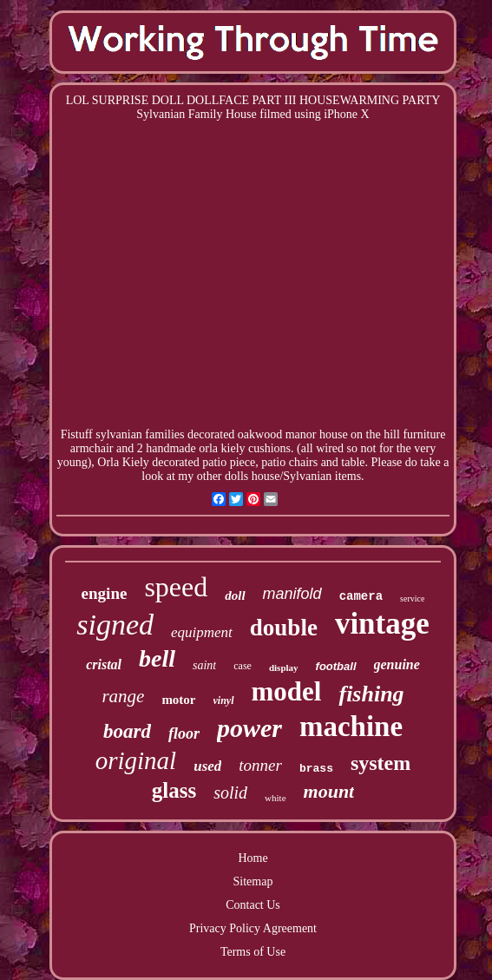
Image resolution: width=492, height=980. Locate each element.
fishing (371, 694)
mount (329, 791)
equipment (202, 632)
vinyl (224, 700)
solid (230, 793)
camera (361, 596)
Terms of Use (253, 952)
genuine (397, 664)
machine (351, 727)
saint (204, 665)
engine (105, 593)
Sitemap (253, 881)
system (380, 763)
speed (176, 587)
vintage (382, 624)
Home (253, 858)
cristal (104, 664)
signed (115, 625)
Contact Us (253, 905)
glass (174, 790)
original (136, 760)
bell (157, 658)
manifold (292, 594)
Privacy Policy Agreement (253, 928)
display (284, 668)
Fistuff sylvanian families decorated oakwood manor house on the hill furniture (253, 434)
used (207, 766)
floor (184, 733)
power (249, 728)
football (336, 666)
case (243, 666)
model (287, 691)
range (123, 696)
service (412, 599)
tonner (260, 765)
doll (235, 595)
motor (178, 700)
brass (316, 769)
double (284, 628)
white (275, 798)
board (127, 731)
